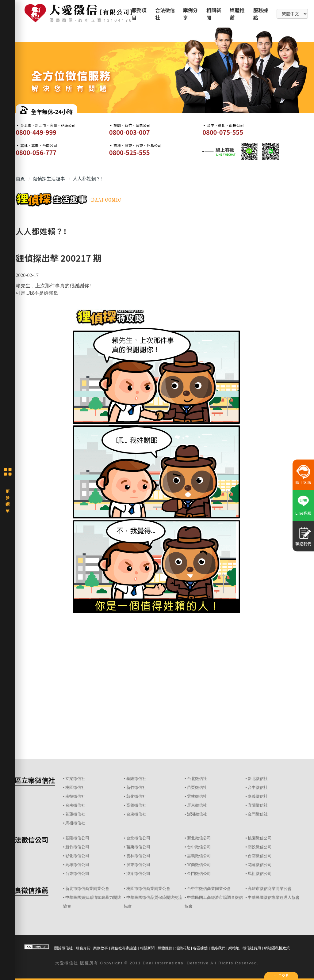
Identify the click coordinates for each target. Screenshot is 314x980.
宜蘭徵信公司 (199, 865)
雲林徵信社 (197, 796)
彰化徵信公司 (77, 856)
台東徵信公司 (77, 874)
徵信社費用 (252, 948)
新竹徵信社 (136, 787)
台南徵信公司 (260, 856)
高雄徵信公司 (77, 865)
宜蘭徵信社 (258, 805)
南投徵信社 (75, 796)
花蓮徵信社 (75, 814)
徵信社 (71, 963)
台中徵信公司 (199, 847)
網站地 (234, 948)
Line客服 (303, 513)
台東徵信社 (136, 814)
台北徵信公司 (138, 838)
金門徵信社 (258, 814)
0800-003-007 (130, 132)
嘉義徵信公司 (199, 856)
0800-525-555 (130, 152)
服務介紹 (83, 948)
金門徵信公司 (199, 874)
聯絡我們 (218, 948)
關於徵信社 (63, 948)
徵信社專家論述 (124, 948)
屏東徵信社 (197, 805)
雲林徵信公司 (138, 856)
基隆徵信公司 (77, 838)
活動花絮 (183, 948)
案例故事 (101, 948)
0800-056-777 (36, 152)
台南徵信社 (75, 805)
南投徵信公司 (260, 847)
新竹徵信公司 (77, 847)
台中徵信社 (258, 787)
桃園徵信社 (75, 787)
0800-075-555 (223, 132)
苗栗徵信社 (197, 787)
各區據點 (200, 948)
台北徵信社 (197, 779)
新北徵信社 (258, 779)
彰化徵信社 (136, 796)
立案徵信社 (75, 779)
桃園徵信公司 (260, 838)
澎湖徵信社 (197, 814)
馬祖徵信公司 (260, 874)
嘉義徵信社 (258, 796)
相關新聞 (147, 948)
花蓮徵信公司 (260, 865)
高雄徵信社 (136, 805)
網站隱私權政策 (277, 948)
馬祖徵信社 (75, 823)
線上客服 (303, 482)
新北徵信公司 (199, 838)
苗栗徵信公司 (138, 847)
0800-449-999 (36, 132)
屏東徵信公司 (138, 865)
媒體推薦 (165, 948)
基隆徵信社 (136, 779)
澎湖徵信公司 (138, 874)
